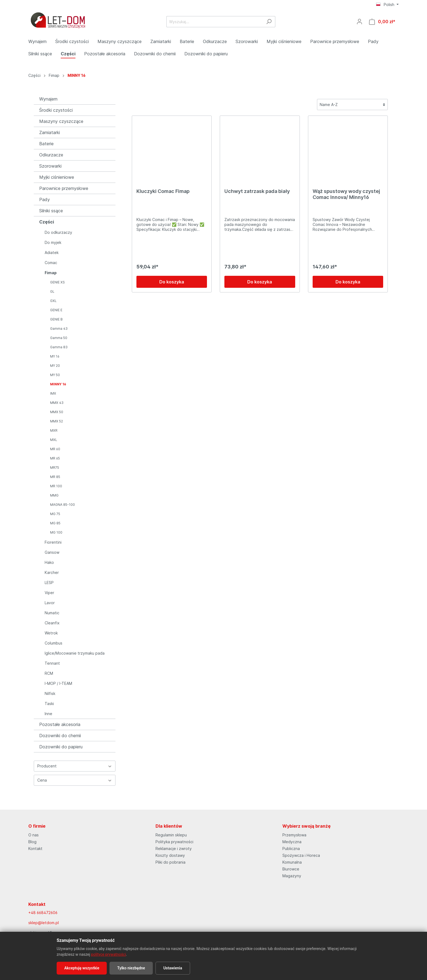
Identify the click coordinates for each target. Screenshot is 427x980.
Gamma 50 (59, 338)
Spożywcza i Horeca (301, 855)
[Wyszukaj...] (215, 22)
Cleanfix (52, 623)
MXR (54, 430)
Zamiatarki (50, 132)
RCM (49, 673)
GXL (53, 301)
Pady (45, 199)
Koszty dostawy (170, 855)
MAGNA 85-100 (62, 505)
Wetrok (51, 633)
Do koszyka (172, 282)
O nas (33, 835)
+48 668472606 (43, 913)
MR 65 (55, 458)
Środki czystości (56, 110)
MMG (54, 495)
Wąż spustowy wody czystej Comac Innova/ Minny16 (346, 194)
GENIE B (56, 319)
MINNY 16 (58, 384)
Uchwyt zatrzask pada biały (257, 191)
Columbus (54, 643)
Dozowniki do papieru (61, 747)
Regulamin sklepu (171, 835)
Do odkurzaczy (58, 232)
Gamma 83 (59, 347)
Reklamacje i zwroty (174, 849)
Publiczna (291, 849)
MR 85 (55, 477)
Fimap (51, 273)
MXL (54, 440)
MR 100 (56, 486)
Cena (75, 780)
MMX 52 (57, 421)
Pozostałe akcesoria (60, 724)
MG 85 (55, 523)
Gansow (52, 552)
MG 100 (56, 532)
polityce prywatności (109, 954)
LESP (49, 583)
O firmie (37, 826)
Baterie (46, 144)
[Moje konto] (359, 22)
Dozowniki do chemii (60, 736)
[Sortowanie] (352, 105)
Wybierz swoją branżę (306, 826)
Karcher (52, 572)
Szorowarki (50, 166)
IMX (53, 393)
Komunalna (292, 862)
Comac (51, 263)
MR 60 (55, 449)
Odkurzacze (51, 155)
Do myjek (53, 242)
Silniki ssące (51, 211)
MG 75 (55, 514)
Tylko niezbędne (131, 968)
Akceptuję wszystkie (82, 968)
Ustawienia (173, 968)
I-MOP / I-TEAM (58, 683)
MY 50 (55, 375)
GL (52, 291)
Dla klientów (169, 826)
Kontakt (35, 849)
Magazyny (292, 876)
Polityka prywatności (174, 842)
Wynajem (48, 99)
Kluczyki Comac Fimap (163, 191)
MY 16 (55, 356)
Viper (49, 593)
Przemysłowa (294, 835)
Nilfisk (50, 693)
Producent (75, 766)
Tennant (52, 663)
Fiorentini (53, 542)
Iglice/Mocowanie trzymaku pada (75, 653)
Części (47, 222)
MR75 (55, 468)
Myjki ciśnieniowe (57, 177)
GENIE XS (57, 282)
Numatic (52, 613)
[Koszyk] (382, 22)
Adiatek (52, 252)
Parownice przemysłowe (64, 188)
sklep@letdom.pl (44, 923)
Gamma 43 (59, 329)
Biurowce (291, 869)
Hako (49, 562)
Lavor (50, 603)
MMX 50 (57, 412)
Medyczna (292, 842)
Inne (48, 714)
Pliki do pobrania (170, 862)
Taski (49, 704)
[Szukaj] (269, 22)
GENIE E (56, 310)
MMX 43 (57, 403)
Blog (32, 842)
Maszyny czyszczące (61, 121)
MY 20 (55, 366)
